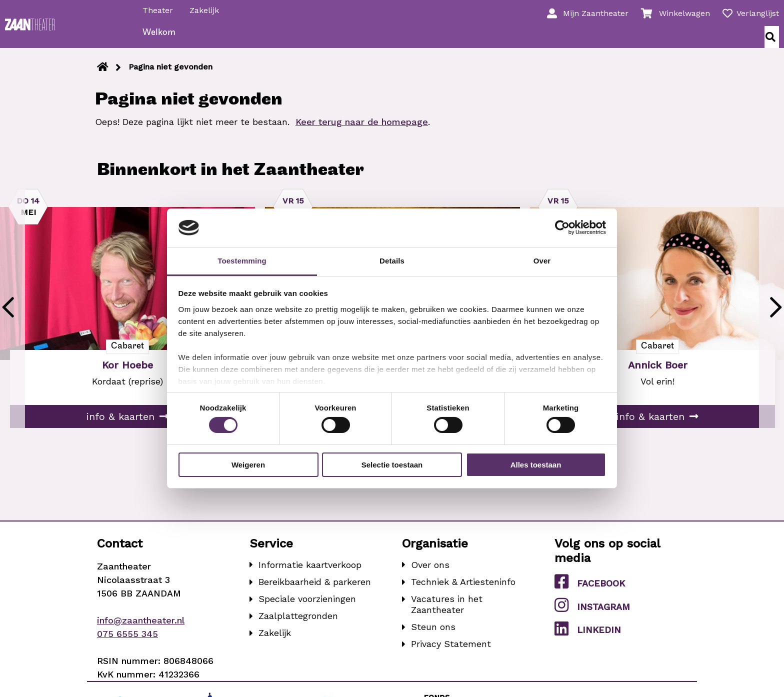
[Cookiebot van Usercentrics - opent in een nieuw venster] (562, 227)
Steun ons (433, 636)
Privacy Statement (451, 653)
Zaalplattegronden (298, 625)
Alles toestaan (536, 465)
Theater (161, 9)
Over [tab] (542, 261)
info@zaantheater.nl (141, 629)
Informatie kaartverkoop (310, 574)
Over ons (430, 574)
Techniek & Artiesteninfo (463, 591)
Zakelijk (207, 9)
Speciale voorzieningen (307, 608)
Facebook (590, 590)
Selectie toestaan (392, 465)
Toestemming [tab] (242, 261)
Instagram (592, 614)
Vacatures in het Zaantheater (447, 613)
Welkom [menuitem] (162, 42)
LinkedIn (588, 637)
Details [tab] (392, 261)
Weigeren (248, 465)
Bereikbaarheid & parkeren (315, 591)
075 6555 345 (127, 643)
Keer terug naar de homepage (362, 131)
